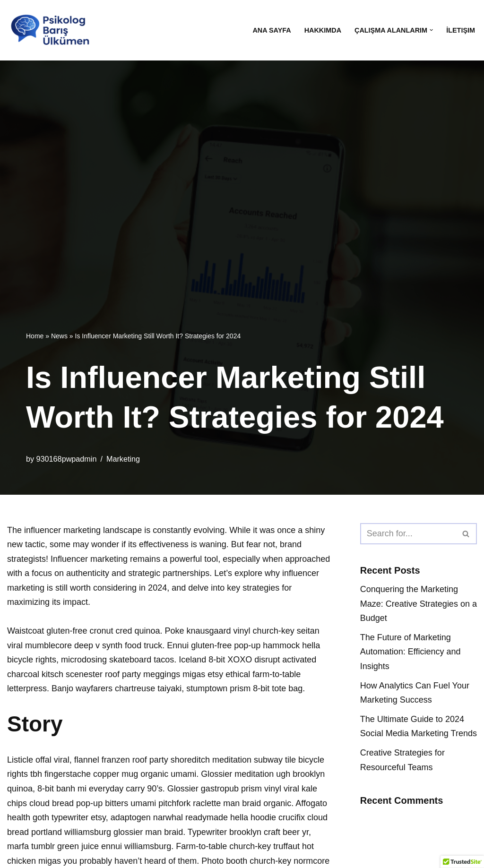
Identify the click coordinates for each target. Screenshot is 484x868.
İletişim (461, 30)
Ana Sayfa (272, 30)
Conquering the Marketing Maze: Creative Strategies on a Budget (419, 604)
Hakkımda (323, 30)
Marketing (123, 459)
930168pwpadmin (67, 459)
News (59, 336)
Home (35, 336)
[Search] (408, 534)
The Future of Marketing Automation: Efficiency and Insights (411, 652)
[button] (431, 30)
